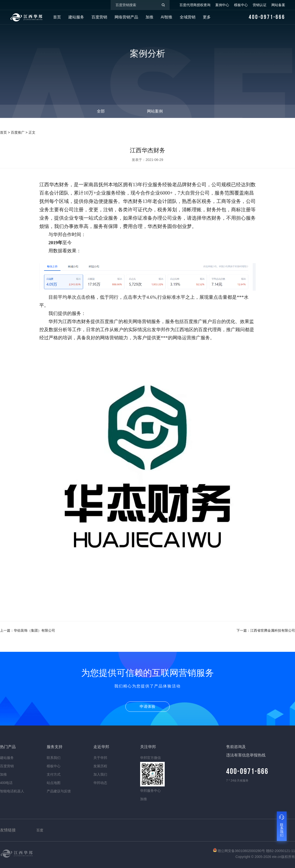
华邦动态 (100, 783)
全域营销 (188, 17)
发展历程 (100, 766)
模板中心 (241, 5)
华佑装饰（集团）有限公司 (34, 630)
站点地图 (54, 783)
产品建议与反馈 (59, 791)
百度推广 (18, 132)
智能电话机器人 (12, 791)
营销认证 (260, 5)
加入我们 (100, 774)
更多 (207, 17)
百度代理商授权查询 (195, 5)
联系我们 (54, 758)
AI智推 (167, 17)
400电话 (6, 783)
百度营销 (99, 17)
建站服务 (76, 17)
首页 (57, 17)
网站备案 (278, 5)
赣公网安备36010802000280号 (240, 851)
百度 (40, 830)
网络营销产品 (126, 17)
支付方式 (54, 774)
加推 (149, 17)
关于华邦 (100, 758)
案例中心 (222, 5)
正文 (32, 132)
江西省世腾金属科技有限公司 (273, 630)
